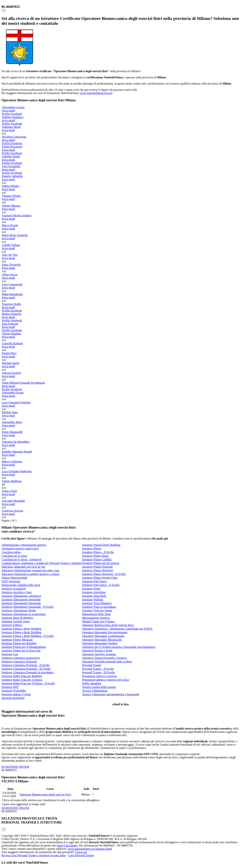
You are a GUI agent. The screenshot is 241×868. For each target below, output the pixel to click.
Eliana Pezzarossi (12, 147)
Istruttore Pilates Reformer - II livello (104, 574)
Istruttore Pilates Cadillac (97, 559)
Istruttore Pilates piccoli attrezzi (101, 563)
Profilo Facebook (12, 114)
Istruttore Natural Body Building (101, 545)
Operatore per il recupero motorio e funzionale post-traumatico (119, 647)
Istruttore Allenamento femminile (21, 600)
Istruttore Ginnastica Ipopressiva (21, 658)
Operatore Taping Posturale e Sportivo (104, 658)
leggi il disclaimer (67, 845)
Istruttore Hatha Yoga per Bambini (22, 676)
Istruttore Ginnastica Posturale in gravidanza (28, 672)
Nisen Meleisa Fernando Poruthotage (23, 383)
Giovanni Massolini (13, 501)
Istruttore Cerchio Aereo (16, 621)
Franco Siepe (9, 491)
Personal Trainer (92, 665)
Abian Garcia (10, 274)
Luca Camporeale (12, 284)
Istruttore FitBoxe (12, 625)
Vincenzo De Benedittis (16, 442)
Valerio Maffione (12, 481)
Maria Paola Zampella (15, 235)
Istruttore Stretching (94, 592)
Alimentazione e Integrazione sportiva (24, 545)
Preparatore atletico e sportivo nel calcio (106, 680)
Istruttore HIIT (10, 687)
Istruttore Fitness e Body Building (21, 629)
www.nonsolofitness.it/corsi (96, 93)
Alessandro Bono (12, 422)
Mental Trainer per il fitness (98, 621)
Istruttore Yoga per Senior (97, 610)
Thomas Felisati (11, 196)
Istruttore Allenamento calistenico (21, 596)
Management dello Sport (96, 614)
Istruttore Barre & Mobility (18, 618)
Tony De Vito (10, 255)
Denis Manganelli (12, 432)
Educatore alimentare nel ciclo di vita (23, 567)
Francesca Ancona (12, 511)
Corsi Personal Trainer (81, 855)
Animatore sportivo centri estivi (20, 549)
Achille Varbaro (11, 245)
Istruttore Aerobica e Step (17, 592)
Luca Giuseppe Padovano (17, 471)
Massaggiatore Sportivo (96, 618)
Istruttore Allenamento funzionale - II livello (28, 607)
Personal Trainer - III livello (98, 672)
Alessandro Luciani (13, 107)
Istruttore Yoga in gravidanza (99, 607)
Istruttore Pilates (92, 549)
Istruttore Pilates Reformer (98, 570)
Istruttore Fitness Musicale (17, 640)
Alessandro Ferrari (13, 393)
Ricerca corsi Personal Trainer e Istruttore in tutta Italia (34, 855)
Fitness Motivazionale (15, 578)
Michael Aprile (11, 363)
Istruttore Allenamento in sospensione (24, 614)
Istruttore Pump (91, 589)
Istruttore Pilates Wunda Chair (100, 578)
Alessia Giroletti (11, 373)
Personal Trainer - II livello (98, 669)
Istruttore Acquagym (14, 589)
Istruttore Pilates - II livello (98, 552)
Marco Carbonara (12, 461)
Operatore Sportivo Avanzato (99, 654)
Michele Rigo (10, 412)
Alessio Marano (11, 206)
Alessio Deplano (11, 334)
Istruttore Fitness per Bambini (19, 643)
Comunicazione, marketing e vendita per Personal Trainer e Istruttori (42, 563)
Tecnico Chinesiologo (95, 691)
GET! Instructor (11, 581)
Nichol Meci (9, 353)
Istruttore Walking (93, 600)
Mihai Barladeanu (12, 294)
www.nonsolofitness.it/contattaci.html (90, 849)
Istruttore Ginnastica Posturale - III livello (26, 669)
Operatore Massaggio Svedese (100, 643)
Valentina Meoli (11, 127)
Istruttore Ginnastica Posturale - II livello (26, 665)
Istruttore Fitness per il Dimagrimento (24, 647)
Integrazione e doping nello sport (21, 585)
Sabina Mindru (11, 186)
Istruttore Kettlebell (13, 698)
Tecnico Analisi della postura (99, 687)
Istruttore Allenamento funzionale (21, 603)
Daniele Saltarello (12, 176)
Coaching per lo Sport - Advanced (21, 559)
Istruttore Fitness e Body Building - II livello (28, 636)
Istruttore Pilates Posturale (97, 567)
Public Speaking (92, 683)
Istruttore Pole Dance (94, 581)
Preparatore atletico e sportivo (100, 676)
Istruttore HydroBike (14, 691)
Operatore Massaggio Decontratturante (105, 632)
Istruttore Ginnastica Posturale (19, 661)
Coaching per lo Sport (14, 556)
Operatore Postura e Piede (97, 651)
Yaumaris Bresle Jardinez (17, 215)
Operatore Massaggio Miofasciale (102, 640)
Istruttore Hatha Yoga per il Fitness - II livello (28, 683)
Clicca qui (81, 852)
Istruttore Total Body (94, 596)
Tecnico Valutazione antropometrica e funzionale (111, 694)
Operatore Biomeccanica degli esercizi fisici (108, 625)
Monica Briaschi (11, 314)
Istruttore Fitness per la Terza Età (21, 651)
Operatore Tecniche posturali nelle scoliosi (107, 661)
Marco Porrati (10, 225)
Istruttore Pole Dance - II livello (101, 585)
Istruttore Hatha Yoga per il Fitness (22, 680)
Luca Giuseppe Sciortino (16, 402)
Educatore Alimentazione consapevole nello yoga (30, 570)
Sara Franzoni (10, 324)
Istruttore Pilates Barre (95, 556)
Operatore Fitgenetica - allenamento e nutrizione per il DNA (117, 629)
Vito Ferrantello (11, 166)
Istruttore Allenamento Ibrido (19, 610)
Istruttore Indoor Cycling (16, 694)
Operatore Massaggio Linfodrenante (103, 636)
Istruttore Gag (10, 654)
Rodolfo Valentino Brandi (17, 452)
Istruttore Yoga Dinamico (97, 603)
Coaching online (11, 552)
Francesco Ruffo (11, 304)
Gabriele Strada (11, 156)
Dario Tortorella (11, 265)
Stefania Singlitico (13, 117)
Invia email (8, 111)
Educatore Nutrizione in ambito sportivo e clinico (30, 574)
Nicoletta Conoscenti (14, 137)
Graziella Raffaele (12, 343)
